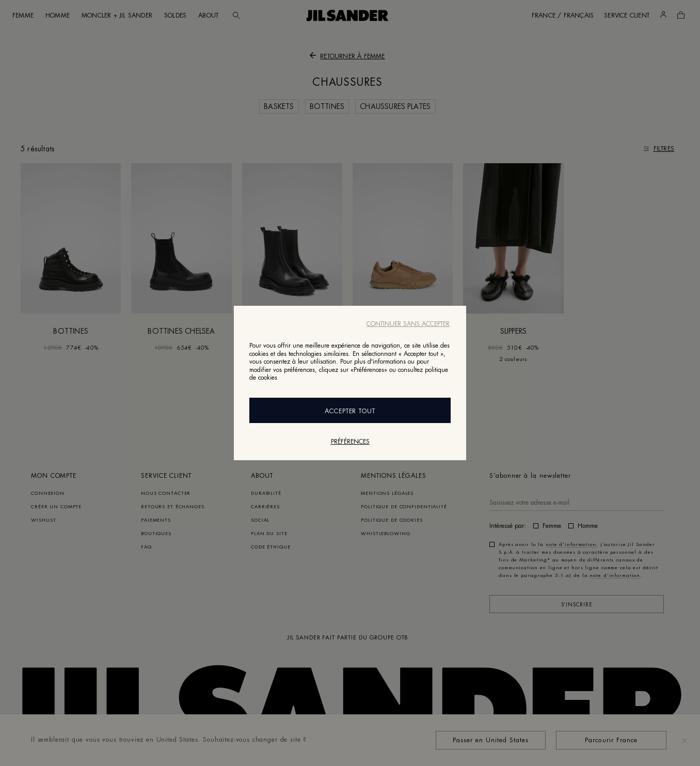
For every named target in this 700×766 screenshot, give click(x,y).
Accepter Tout (350, 411)
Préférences (350, 442)
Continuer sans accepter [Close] (408, 324)
